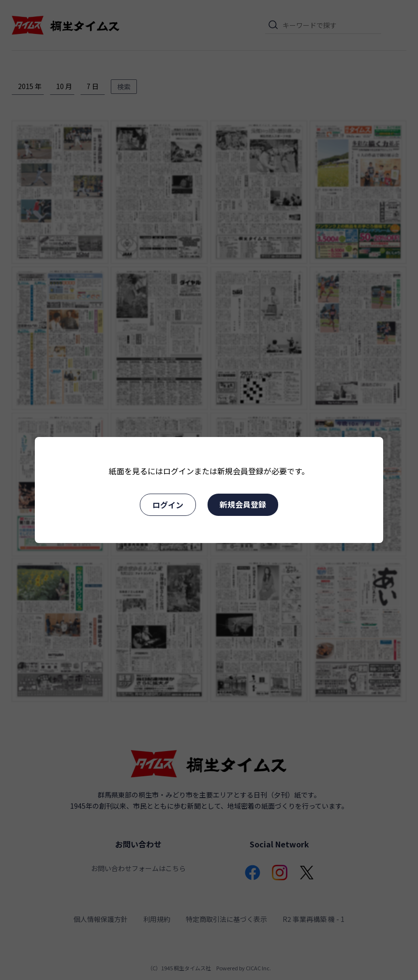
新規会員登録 (243, 504)
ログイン (168, 505)
